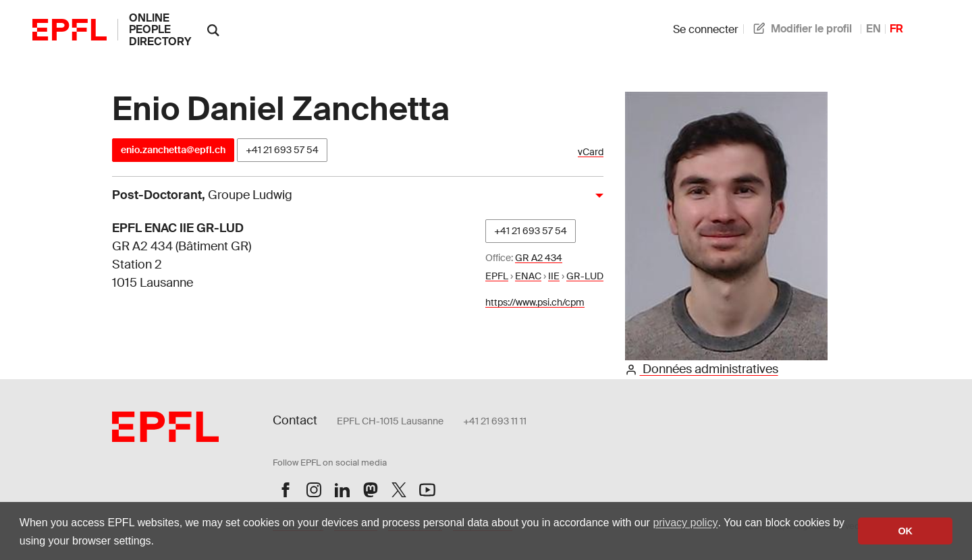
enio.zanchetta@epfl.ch (173, 150)
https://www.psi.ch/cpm (535, 302)
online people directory (160, 30)
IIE (554, 276)
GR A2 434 (539, 258)
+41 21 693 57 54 (282, 150)
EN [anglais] (873, 29)
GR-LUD (585, 276)
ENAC (528, 276)
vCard (591, 152)
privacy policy (685, 523)
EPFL (497, 276)
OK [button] (905, 531)
